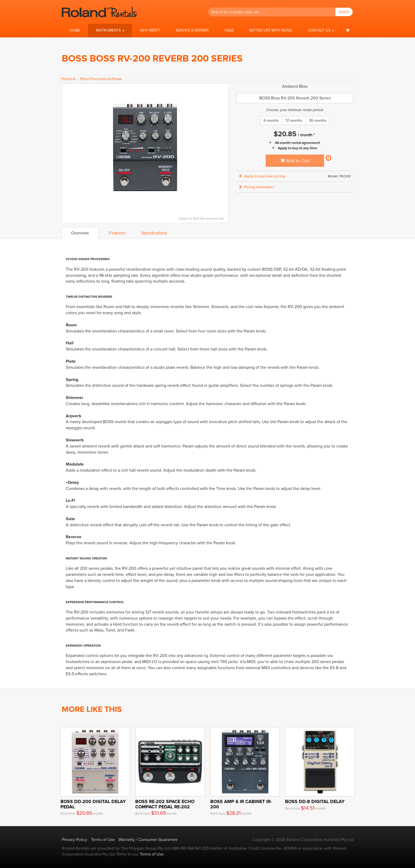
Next (222, 147)
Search (344, 12)
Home (75, 30)
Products (69, 79)
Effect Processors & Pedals (101, 79)
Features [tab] (117, 233)
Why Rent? (150, 30)
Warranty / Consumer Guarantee (148, 839)
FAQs (229, 30)
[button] (110, 30)
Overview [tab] (80, 233)
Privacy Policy (75, 839)
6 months (271, 120)
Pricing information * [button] (257, 187)
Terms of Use (103, 839)
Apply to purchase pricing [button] (262, 176)
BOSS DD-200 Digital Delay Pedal (93, 804)
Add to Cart (295, 161)
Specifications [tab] (154, 233)
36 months (318, 120)
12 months (294, 120)
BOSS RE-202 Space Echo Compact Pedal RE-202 (165, 804)
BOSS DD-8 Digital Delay (315, 801)
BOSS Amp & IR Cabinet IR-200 (241, 804)
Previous (69, 147)
